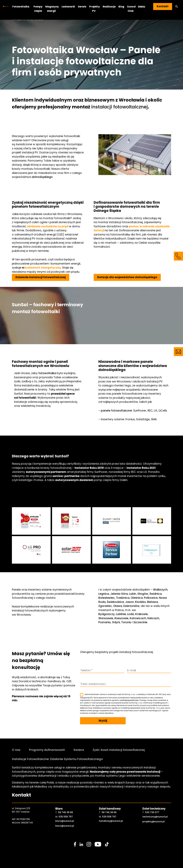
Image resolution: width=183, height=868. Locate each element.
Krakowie (141, 614)
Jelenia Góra (119, 594)
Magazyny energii (52, 9)
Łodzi (131, 614)
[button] (177, 7)
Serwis (82, 6)
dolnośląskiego (42, 177)
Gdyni (116, 622)
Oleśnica (137, 598)
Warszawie (106, 618)
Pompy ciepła (38, 9)
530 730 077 (152, 812)
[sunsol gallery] (31, 521)
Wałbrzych (160, 590)
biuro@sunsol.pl (65, 821)
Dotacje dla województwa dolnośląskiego (127, 277)
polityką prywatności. (130, 700)
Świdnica (156, 594)
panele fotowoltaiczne (116, 411)
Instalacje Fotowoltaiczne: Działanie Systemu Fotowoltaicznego (57, 759)
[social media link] (75, 844)
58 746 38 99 (65, 812)
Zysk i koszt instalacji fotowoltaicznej (119, 750)
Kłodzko (140, 602)
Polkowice (151, 598)
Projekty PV (95, 9)
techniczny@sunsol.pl (155, 817)
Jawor (130, 602)
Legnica (104, 594)
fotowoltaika (47, 373)
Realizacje (109, 6)
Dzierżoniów (131, 606)
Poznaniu (105, 622)
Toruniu (126, 622)
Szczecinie (140, 622)
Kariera (79, 750)
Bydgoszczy (106, 614)
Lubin (133, 594)
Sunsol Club (131, 9)
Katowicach (138, 618)
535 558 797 (66, 817)
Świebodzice (115, 602)
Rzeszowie (121, 618)
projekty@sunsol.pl (154, 822)
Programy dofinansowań (47, 750)
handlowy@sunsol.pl (111, 821)
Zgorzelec (105, 606)
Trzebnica (123, 598)
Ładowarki (68, 6)
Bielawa (153, 602)
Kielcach (153, 618)
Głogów (143, 594)
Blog (121, 6)
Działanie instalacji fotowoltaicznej (41, 277)
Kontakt (163, 6)
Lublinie (121, 614)
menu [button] (142, 6)
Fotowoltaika (21, 6)
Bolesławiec (107, 598)
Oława (118, 606)
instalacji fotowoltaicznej (120, 107)
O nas (16, 750)
